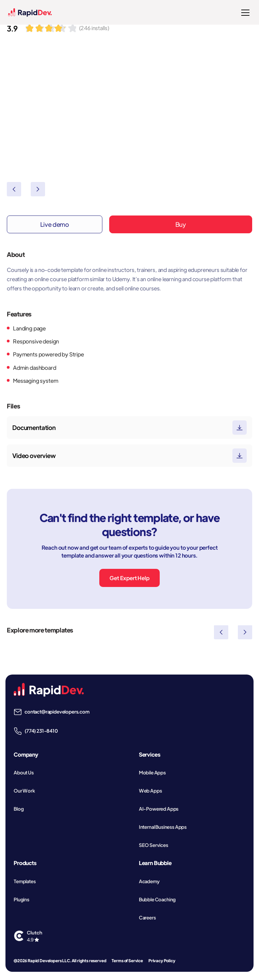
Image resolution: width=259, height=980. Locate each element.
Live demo (55, 224)
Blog (19, 809)
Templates (25, 881)
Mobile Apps (152, 772)
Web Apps (150, 790)
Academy (149, 881)
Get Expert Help (129, 578)
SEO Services (154, 845)
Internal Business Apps (163, 827)
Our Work (24, 790)
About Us (24, 772)
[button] (244, 13)
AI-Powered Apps (159, 809)
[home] (30, 12)
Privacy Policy (162, 961)
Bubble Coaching (157, 899)
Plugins (21, 899)
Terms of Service (127, 961)
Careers (147, 917)
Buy (181, 224)
